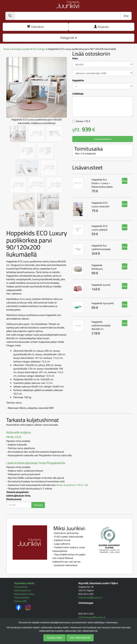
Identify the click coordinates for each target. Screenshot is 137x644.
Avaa (125, 181)
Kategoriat (69, 38)
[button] (11, 88)
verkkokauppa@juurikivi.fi (92, 617)
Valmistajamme (22, 590)
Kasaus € (83, 121)
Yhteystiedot (21, 587)
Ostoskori (36, 27)
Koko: (75, 58)
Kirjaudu (101, 27)
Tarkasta (38, 505)
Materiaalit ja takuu (24, 594)
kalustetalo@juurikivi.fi (90, 597)
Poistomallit (20, 601)
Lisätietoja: (78, 94)
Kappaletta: (78, 80)
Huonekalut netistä (24, 583)
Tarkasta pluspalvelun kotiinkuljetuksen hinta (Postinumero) (18, 496)
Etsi (126, 16)
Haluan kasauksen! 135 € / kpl (72, 485)
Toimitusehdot (22, 597)
